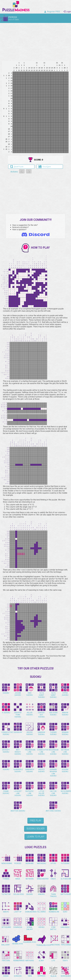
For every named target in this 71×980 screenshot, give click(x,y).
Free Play (36, 820)
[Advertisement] (36, 41)
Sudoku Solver (36, 829)
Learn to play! (36, 837)
